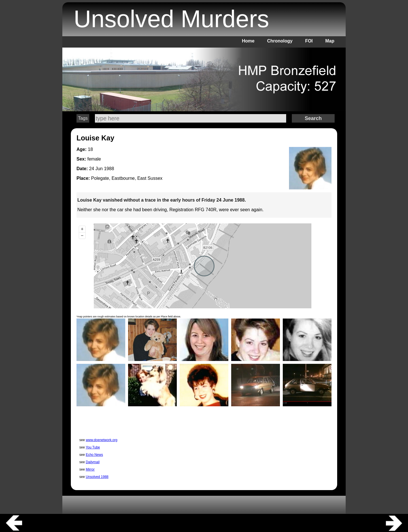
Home (248, 41)
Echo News (94, 455)
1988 (109, 169)
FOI (309, 41)
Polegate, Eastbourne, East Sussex (127, 178)
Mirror (90, 469)
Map (330, 41)
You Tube (93, 447)
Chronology (280, 41)
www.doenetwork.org (102, 440)
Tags (83, 118)
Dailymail (93, 462)
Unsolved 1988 (97, 477)
